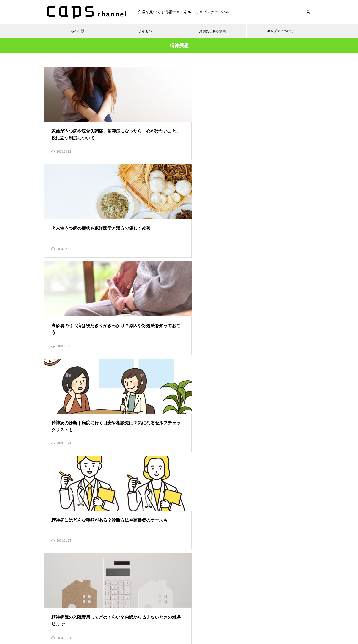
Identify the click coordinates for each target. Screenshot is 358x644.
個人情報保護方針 (129, 623)
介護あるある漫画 (213, 31)
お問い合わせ (162, 623)
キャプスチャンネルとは (201, 623)
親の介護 (78, 31)
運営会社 (235, 623)
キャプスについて (280, 31)
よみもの (145, 31)
